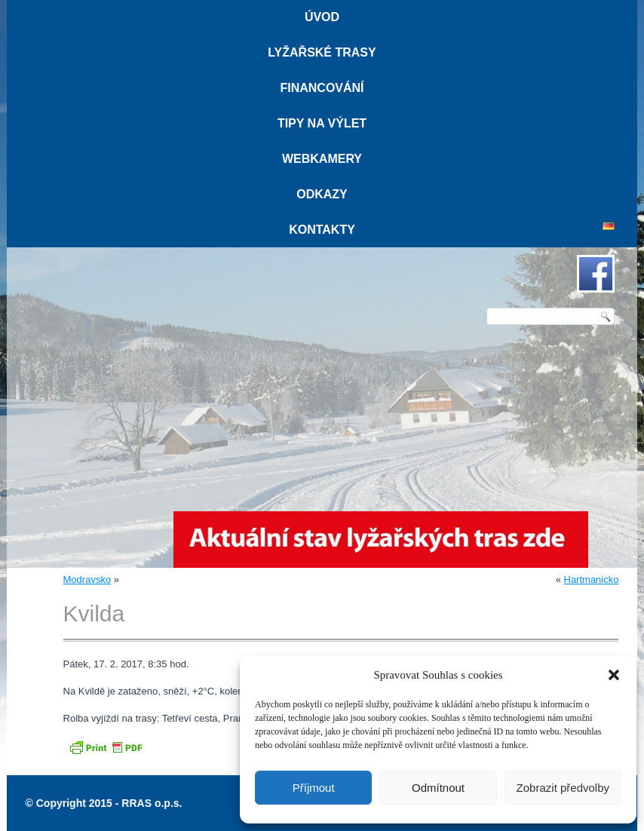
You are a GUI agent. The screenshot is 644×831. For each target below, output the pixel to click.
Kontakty (322, 230)
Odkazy (322, 194)
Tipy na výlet (322, 123)
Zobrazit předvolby (563, 788)
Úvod (322, 17)
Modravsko (87, 580)
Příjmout (314, 788)
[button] (614, 675)
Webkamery (322, 159)
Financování (322, 88)
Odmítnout (438, 788)
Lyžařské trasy (322, 52)
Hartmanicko (592, 580)
